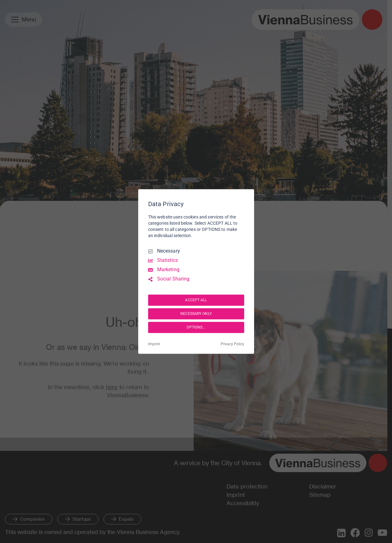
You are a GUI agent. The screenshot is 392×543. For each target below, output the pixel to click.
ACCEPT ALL (196, 300)
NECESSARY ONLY (196, 314)
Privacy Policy (232, 344)
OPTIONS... (196, 327)
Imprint (154, 344)
